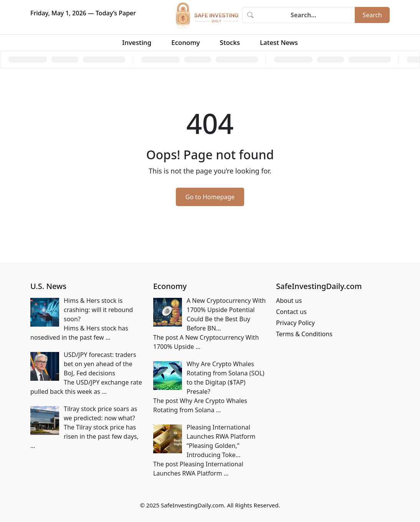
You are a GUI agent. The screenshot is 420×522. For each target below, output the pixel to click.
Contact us (291, 312)
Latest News (279, 42)
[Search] (306, 15)
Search (372, 15)
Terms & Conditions (304, 334)
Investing (137, 42)
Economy (185, 42)
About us (289, 301)
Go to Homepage (210, 197)
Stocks (230, 42)
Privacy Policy (295, 323)
